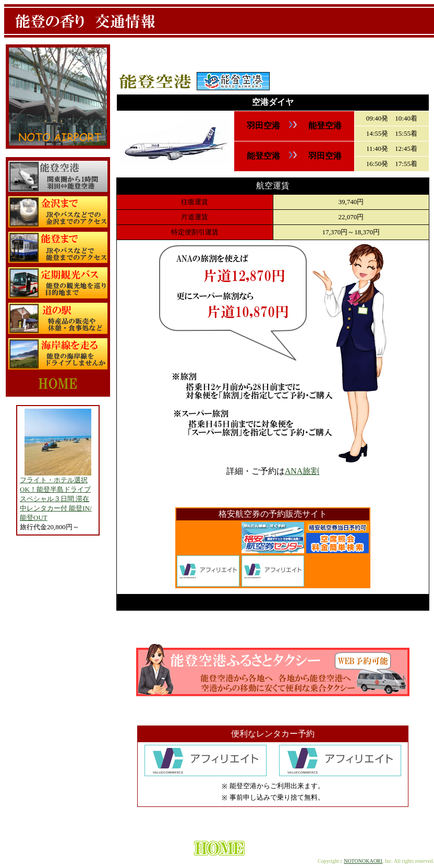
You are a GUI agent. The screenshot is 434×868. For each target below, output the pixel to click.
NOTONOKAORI (363, 861)
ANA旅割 (302, 471)
